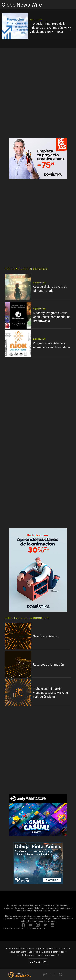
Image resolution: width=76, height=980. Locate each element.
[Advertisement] (38, 93)
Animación (36, 20)
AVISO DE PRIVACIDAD (33, 928)
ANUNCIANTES (11, 928)
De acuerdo (38, 962)
